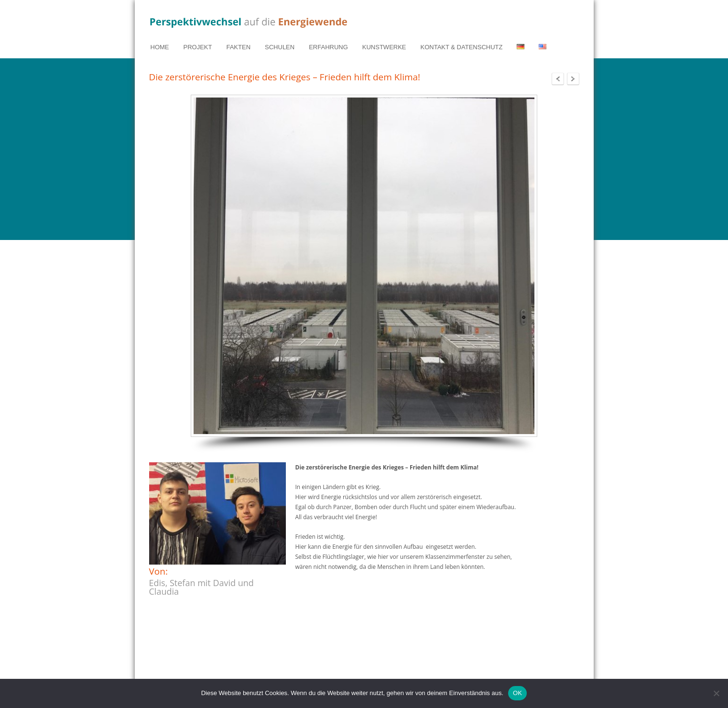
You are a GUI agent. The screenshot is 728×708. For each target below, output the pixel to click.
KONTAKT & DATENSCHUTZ (462, 47)
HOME (160, 47)
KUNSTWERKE (384, 47)
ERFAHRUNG (328, 47)
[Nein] (716, 693)
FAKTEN (238, 47)
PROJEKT (198, 47)
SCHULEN (280, 47)
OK (517, 693)
